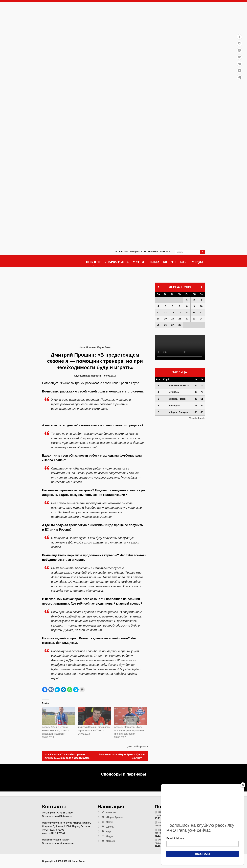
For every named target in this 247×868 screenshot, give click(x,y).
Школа (153, 262)
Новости (94, 262)
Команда (85, 376)
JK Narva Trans (121, 252)
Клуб (184, 262)
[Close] (243, 785)
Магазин (108, 841)
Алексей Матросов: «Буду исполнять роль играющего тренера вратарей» (129, 730)
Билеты (170, 262)
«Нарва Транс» (117, 262)
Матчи (138, 262)
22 (187, 319)
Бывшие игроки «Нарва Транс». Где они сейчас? (122, 756)
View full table (197, 418)
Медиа (197, 262)
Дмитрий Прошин (138, 747)
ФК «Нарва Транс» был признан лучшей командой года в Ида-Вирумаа (67, 756)
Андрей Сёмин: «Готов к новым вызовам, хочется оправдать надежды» (56, 730)
